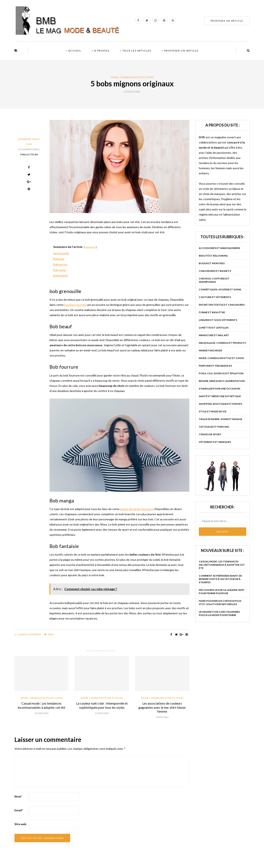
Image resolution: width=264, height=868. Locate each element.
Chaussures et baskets (215, 271)
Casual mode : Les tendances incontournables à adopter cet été (41, 705)
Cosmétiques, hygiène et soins (220, 289)
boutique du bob (75, 305)
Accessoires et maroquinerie (219, 248)
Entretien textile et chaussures (222, 305)
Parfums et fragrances (215, 366)
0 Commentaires (29, 149)
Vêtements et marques (215, 442)
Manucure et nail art (214, 335)
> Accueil (73, 51)
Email (19, 810)
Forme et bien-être (212, 312)
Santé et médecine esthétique (220, 396)
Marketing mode (210, 350)
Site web (20, 824)
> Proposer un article (180, 51)
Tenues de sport (210, 434)
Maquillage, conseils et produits (222, 343)
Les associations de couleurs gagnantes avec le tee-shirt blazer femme (162, 707)
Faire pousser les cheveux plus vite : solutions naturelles (220, 602)
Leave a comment (28, 634)
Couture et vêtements (215, 297)
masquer (90, 247)
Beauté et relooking (213, 256)
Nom (18, 796)
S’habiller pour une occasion (219, 389)
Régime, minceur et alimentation (222, 381)
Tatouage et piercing (214, 427)
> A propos (100, 51)
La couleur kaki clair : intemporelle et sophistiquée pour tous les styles (102, 705)
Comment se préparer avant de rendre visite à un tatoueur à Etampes (220, 579)
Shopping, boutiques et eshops (220, 404)
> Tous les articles (135, 51)
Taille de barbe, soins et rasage (221, 419)
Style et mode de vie (213, 411)
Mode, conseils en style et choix (132, 77)
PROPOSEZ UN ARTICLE (227, 21)
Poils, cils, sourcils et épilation (221, 373)
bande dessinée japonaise (137, 509)
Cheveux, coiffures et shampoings (214, 280)
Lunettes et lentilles (214, 328)
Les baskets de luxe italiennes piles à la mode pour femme (219, 613)
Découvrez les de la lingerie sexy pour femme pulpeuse (222, 592)
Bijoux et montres (212, 263)
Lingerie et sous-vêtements (218, 320)
